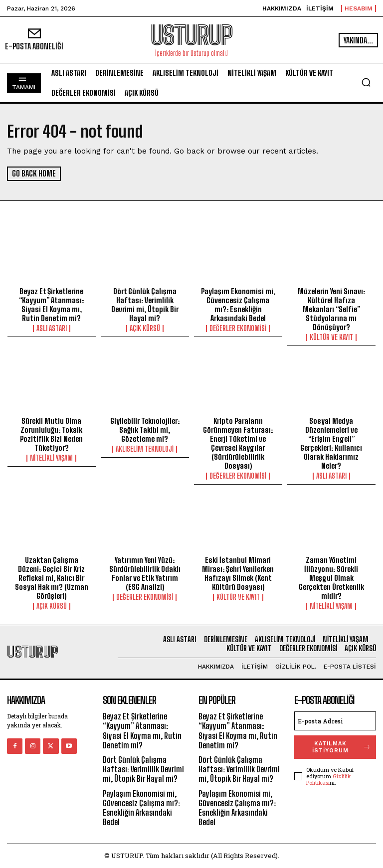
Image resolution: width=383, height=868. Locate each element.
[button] (366, 82)
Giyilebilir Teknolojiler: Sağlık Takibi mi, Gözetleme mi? (145, 430)
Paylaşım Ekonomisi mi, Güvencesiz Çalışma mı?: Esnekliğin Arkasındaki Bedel (238, 305)
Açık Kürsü (145, 329)
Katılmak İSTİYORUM (342, 747)
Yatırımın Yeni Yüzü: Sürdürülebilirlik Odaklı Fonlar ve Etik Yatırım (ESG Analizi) (145, 573)
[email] (335, 721)
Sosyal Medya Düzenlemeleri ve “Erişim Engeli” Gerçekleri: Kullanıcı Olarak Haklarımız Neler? (331, 443)
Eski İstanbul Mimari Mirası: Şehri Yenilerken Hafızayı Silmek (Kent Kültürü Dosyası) (238, 573)
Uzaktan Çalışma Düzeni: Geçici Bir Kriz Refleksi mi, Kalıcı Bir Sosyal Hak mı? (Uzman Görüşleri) (52, 578)
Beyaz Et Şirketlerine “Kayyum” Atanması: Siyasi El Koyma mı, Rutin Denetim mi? (51, 305)
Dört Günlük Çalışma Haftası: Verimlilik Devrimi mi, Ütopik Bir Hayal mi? (145, 305)
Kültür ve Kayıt (331, 338)
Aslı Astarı (52, 329)
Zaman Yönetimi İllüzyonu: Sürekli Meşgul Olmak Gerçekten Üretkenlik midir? (331, 578)
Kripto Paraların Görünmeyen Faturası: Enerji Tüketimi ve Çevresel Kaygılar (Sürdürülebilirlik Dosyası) (238, 443)
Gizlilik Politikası (329, 779)
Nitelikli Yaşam (51, 458)
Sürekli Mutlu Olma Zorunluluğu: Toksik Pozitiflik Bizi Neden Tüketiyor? (51, 434)
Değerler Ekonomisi (238, 329)
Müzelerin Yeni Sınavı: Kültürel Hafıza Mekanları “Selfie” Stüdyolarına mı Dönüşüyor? (331, 309)
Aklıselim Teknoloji (145, 449)
